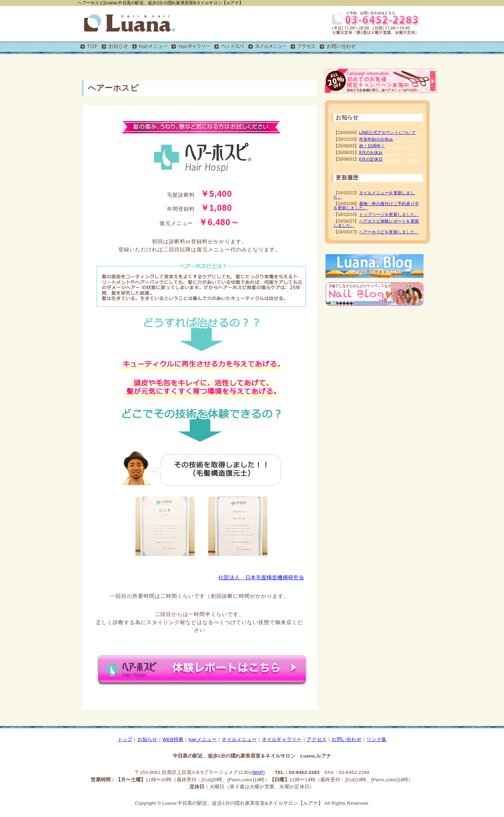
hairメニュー (202, 739)
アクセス (317, 739)
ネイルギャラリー (282, 739)
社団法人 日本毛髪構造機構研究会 (261, 577)
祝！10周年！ (372, 146)
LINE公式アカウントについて (387, 133)
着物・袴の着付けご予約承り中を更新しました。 (376, 206)
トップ (125, 739)
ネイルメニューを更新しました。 (374, 195)
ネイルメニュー (239, 739)
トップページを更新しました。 (389, 215)
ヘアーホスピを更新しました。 (389, 232)
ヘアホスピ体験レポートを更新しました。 (376, 223)
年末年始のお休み (376, 139)
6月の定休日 (371, 159)
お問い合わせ (346, 739)
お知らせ (148, 739)
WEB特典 (173, 739)
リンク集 (376, 739)
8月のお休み (371, 153)
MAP (258, 772)
